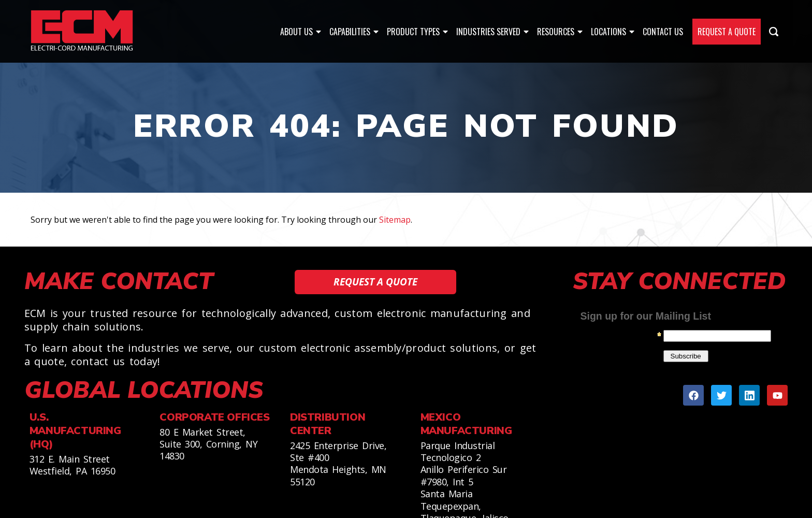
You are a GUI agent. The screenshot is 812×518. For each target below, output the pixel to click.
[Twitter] (721, 395)
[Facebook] (693, 395)
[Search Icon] (774, 32)
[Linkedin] (749, 395)
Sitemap (395, 220)
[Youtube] (777, 395)
